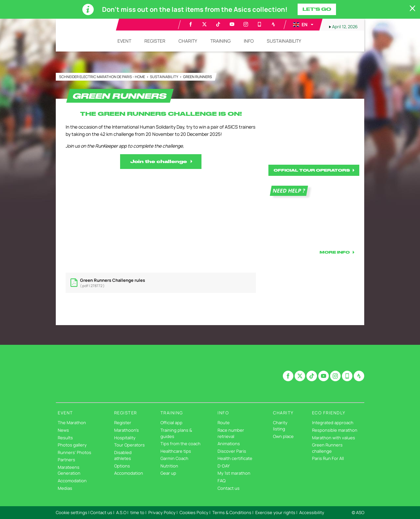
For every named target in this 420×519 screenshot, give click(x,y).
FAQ (221, 481)
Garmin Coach (174, 458)
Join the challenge (159, 161)
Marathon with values (334, 438)
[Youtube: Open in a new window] (232, 24)
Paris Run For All (328, 458)
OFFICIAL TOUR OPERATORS (312, 170)
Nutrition (169, 466)
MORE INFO (335, 252)
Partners (66, 460)
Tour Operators (129, 445)
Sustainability (164, 77)
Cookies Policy (194, 512)
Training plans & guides (176, 433)
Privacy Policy (162, 512)
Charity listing (280, 426)
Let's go (317, 9)
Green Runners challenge (327, 448)
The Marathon (72, 423)
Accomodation (72, 481)
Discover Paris (232, 451)
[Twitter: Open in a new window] (204, 24)
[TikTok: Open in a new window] (218, 24)
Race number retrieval (231, 433)
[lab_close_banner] (412, 9)
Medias (65, 488)
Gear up (168, 473)
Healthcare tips (176, 451)
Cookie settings (72, 512)
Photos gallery (72, 445)
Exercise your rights (275, 512)
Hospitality (125, 438)
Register (123, 423)
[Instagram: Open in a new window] (246, 24)
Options (122, 466)
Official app (171, 423)
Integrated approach (333, 423)
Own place (283, 436)
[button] (303, 25)
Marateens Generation (69, 470)
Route (224, 423)
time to (137, 512)
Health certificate (235, 458)
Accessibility (312, 512)
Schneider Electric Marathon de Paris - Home (102, 77)
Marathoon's (126, 430)
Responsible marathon (335, 430)
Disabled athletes (123, 456)
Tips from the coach (180, 444)
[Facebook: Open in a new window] (191, 24)
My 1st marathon (234, 473)
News (63, 430)
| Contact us (100, 512)
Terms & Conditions (232, 512)
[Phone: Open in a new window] (260, 24)
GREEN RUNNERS (198, 77)
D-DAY (224, 466)
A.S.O (121, 512)
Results (65, 438)
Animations (229, 444)
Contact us (229, 488)
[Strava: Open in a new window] (273, 24)
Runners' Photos (74, 452)
